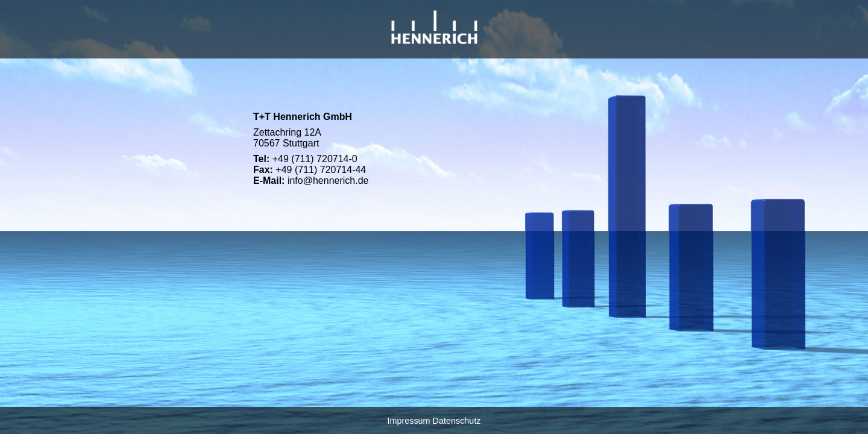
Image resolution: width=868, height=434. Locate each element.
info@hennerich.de (328, 181)
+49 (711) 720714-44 (321, 170)
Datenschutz (457, 421)
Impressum (408, 421)
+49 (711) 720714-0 (315, 159)
